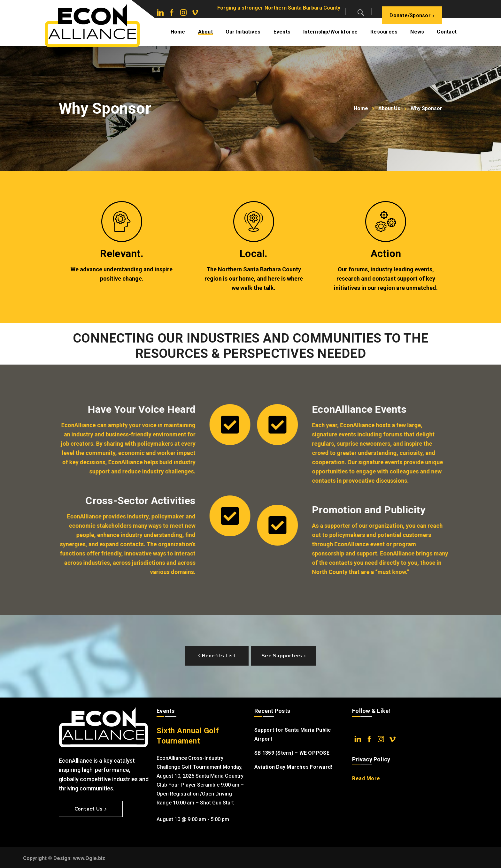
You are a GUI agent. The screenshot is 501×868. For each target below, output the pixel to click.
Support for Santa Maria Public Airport (293, 734)
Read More (366, 778)
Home (361, 108)
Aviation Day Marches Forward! (293, 767)
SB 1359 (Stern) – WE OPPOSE (292, 753)
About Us (389, 108)
